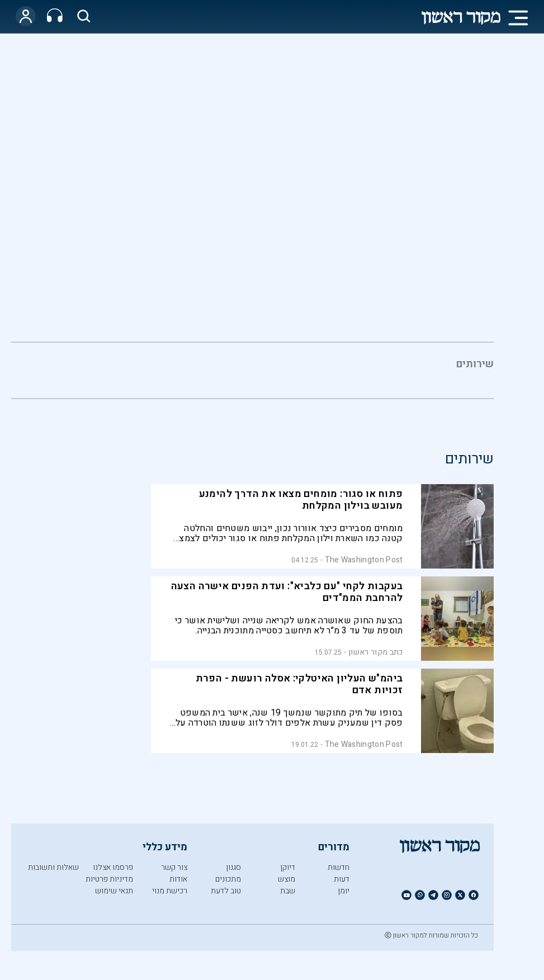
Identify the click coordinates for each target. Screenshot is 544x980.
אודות (178, 879)
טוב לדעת (226, 891)
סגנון (233, 867)
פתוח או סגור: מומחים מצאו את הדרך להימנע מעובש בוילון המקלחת (301, 500)
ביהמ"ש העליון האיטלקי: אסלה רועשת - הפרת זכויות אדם (299, 684)
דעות (342, 879)
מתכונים (228, 879)
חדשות (339, 867)
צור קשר (174, 867)
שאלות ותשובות (53, 867)
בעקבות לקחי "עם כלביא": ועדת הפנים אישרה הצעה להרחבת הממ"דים (287, 592)
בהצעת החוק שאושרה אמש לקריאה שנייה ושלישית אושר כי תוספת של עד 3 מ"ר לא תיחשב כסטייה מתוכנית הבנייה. (289, 626)
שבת (288, 891)
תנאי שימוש (114, 891)
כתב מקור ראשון (375, 652)
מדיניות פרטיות (109, 879)
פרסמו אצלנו (113, 867)
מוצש (287, 879)
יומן (344, 891)
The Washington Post (364, 560)
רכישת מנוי (170, 891)
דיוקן (288, 867)
